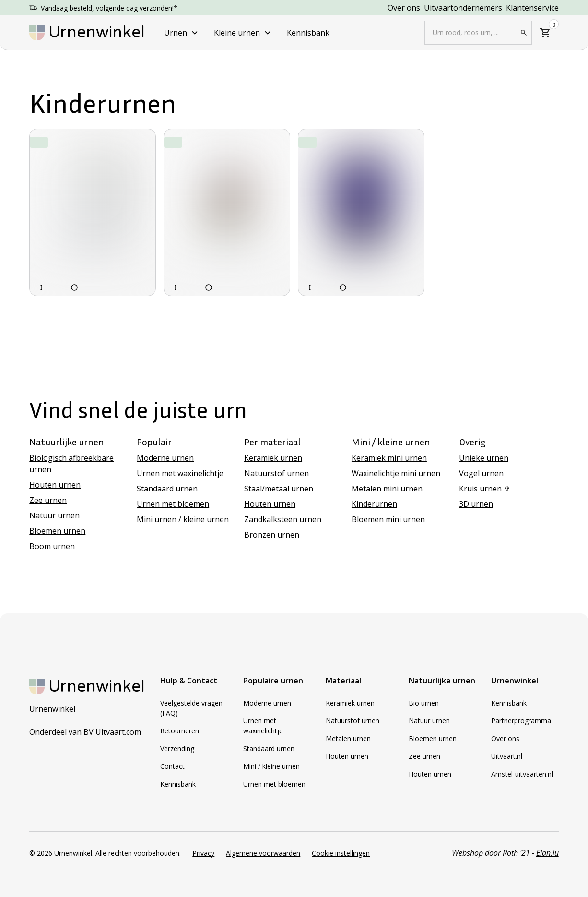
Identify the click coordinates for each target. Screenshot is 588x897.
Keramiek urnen (273, 458)
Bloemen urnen (57, 531)
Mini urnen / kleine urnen (183, 519)
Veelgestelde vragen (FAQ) (191, 708)
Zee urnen (48, 500)
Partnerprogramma (521, 721)
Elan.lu (547, 853)
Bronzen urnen (272, 535)
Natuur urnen (54, 515)
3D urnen (476, 504)
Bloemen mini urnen (388, 519)
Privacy (203, 853)
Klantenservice (532, 8)
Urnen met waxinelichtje (180, 473)
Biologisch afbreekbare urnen (71, 464)
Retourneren (180, 731)
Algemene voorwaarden (263, 853)
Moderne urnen (165, 458)
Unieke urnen (484, 458)
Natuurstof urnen (276, 473)
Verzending (177, 748)
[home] (87, 33)
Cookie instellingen (341, 853)
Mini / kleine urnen (271, 766)
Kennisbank (308, 33)
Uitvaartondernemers (463, 8)
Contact (172, 766)
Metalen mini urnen (387, 489)
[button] (181, 33)
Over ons (404, 8)
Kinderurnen (374, 504)
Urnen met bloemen (173, 504)
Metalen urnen (348, 738)
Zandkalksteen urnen (283, 519)
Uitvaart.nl (507, 756)
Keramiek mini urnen (389, 458)
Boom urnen (52, 546)
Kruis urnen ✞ (484, 489)
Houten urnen (55, 485)
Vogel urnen (481, 473)
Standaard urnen (167, 489)
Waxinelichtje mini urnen (396, 473)
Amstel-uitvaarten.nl (522, 774)
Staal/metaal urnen (279, 489)
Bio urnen (424, 703)
